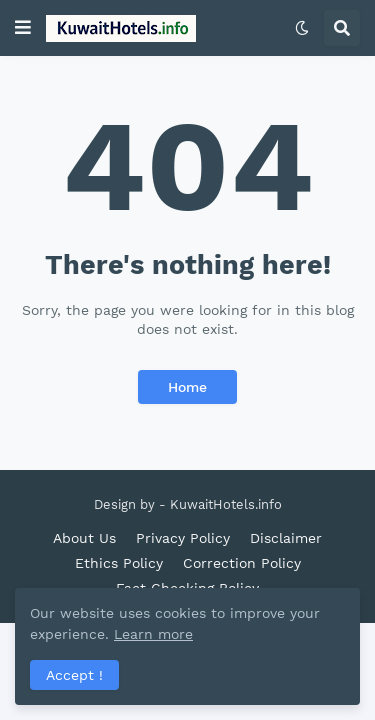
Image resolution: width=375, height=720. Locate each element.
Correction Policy (242, 563)
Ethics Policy (119, 563)
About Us (84, 538)
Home (187, 387)
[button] (23, 28)
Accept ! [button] (74, 675)
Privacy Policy (183, 538)
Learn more (153, 634)
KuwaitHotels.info (226, 504)
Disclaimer (286, 538)
